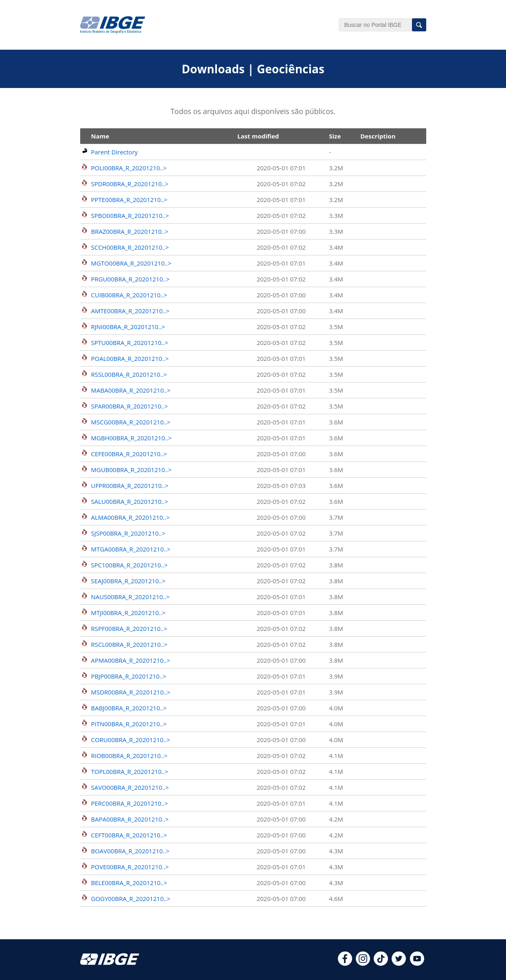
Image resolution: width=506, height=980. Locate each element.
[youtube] (417, 963)
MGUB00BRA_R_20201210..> (131, 470)
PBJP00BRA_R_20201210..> (129, 676)
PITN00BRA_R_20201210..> (129, 724)
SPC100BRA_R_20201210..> (129, 565)
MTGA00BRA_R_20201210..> (131, 549)
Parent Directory (115, 152)
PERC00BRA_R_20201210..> (130, 803)
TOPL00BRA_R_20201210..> (130, 771)
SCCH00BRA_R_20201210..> (130, 247)
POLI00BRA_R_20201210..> (129, 168)
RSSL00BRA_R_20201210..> (129, 374)
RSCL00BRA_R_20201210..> (129, 644)
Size (335, 136)
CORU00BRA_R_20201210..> (131, 740)
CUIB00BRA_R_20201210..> (129, 295)
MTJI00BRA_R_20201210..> (128, 613)
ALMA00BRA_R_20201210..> (130, 517)
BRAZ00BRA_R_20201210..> (130, 231)
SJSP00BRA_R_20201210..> (128, 533)
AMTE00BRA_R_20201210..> (130, 311)
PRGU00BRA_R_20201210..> (130, 279)
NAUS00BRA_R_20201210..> (130, 597)
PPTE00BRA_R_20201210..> (129, 200)
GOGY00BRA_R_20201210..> (131, 899)
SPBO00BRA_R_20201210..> (130, 215)
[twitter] (399, 963)
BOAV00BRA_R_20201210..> (130, 851)
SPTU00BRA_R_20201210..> (130, 343)
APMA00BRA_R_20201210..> (131, 660)
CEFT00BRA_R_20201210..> (129, 835)
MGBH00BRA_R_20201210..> (131, 438)
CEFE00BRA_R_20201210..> (129, 454)
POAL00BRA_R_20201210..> (130, 358)
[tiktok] (381, 963)
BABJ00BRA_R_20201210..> (129, 708)
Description (378, 136)
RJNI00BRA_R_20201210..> (128, 327)
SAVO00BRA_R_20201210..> (130, 787)
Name (100, 136)
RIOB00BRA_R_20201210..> (129, 756)
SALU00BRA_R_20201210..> (130, 501)
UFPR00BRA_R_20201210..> (130, 486)
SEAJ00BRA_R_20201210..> (128, 581)
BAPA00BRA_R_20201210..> (130, 819)
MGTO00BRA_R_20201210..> (131, 263)
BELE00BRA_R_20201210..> (129, 883)
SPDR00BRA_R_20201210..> (130, 184)
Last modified (258, 136)
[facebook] (345, 963)
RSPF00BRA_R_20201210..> (129, 628)
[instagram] (363, 963)
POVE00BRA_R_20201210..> (130, 867)
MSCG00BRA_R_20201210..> (131, 422)
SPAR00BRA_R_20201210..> (130, 406)
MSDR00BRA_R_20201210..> (131, 692)
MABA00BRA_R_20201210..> (131, 390)
